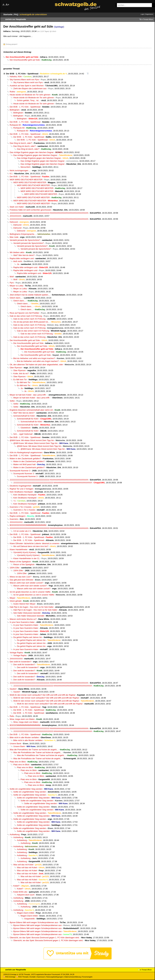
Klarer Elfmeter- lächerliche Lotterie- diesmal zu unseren (35, 543)
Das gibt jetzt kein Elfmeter (21, 580)
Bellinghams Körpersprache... (23, 234)
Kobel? (16, 886)
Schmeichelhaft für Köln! (24, 416)
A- (4, 5)
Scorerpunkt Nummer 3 (20, 471)
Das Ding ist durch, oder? (21, 143)
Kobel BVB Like (20, 892)
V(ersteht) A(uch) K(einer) (25, 552)
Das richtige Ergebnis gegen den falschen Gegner (32, 152)
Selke (12, 401)
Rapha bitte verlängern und (22, 258)
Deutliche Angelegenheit (20, 486)
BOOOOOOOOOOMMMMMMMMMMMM (28, 525)
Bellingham (15, 110)
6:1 (11, 174)
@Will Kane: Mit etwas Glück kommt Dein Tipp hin (32, 440)
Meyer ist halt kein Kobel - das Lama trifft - (28, 395)
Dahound (14, 222)
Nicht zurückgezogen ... (20, 170)
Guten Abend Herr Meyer (24, 604)
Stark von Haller (17, 207)
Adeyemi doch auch (26, 895)
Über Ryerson (16, 368)
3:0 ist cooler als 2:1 (22, 531)
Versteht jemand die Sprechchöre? (25, 240)
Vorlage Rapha (16, 653)
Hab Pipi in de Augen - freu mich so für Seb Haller (32, 607)
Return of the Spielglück (20, 562)
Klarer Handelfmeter (19, 549)
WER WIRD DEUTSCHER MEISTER (26, 180)
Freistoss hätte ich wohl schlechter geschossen (30, 210)
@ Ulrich (53, 31)
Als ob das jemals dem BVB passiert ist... (31, 322)
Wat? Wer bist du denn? (24, 255)
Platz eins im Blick (18, 762)
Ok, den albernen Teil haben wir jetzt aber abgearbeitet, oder (36, 365)
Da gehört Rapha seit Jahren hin (28, 637)
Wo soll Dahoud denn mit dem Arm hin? (31, 546)
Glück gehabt (16, 601)
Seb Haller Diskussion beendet (27, 613)
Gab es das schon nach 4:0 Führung (26, 316)
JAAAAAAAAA (16, 522)
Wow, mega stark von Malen (22, 719)
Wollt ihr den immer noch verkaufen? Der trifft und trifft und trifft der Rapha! (43, 695)
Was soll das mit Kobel (23, 865)
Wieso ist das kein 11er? (21, 577)
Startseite (8, 14)
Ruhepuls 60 (15, 125)
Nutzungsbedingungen (55, 977)
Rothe (12, 92)
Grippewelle (29, 919)
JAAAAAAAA (15, 216)
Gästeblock (26, 428)
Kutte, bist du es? (21, 373)
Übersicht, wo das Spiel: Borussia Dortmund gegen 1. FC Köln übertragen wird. (45, 938)
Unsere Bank (15, 744)
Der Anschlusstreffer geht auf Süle (25, 60)
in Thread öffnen (147, 19)
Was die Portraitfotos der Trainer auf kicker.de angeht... (34, 750)
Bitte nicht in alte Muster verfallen (24, 737)
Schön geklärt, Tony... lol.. (28, 100)
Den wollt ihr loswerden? (21, 662)
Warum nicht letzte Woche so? (23, 619)
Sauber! (13, 689)
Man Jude (14, 237)
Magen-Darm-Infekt (26, 913)
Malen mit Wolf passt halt (24, 464)
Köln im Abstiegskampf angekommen (26, 452)
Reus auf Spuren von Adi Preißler (24, 313)
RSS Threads (22, 977)
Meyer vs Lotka (16, 286)
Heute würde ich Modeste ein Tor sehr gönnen (30, 95)
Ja (18, 264)
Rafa (12, 716)
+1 (14, 501)
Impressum (41, 977)
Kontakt (32, 977)
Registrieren (149, 14)
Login (142, 14)
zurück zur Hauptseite (16, 19)
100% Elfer (15, 568)
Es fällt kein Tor (20, 380)
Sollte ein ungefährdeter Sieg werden (26, 789)
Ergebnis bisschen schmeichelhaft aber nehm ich (31, 410)
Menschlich (26, 167)
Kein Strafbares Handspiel (21, 492)
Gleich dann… (16, 298)
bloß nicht (18, 261)
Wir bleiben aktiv (17, 252)
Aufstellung (15, 834)
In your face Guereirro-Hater (22, 622)
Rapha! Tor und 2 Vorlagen (21, 489)
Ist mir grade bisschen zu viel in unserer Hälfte (30, 592)
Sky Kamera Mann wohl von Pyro (24, 80)
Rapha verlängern (18, 516)
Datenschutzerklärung (73, 977)
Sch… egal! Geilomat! (23, 434)
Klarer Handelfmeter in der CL (26, 558)
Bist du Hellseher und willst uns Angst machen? (34, 358)
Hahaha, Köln (16, 77)
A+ (7, 5)
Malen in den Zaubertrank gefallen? (25, 459)
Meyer (12, 598)
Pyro (12, 283)
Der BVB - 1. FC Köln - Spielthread (22, 74)
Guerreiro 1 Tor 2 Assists (21, 507)
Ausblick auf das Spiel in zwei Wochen (27, 86)
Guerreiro (14, 519)
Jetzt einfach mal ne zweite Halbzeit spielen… (30, 295)
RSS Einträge (9, 977)
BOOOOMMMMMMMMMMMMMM (25, 725)
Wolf (12, 277)
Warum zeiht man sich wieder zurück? (26, 583)
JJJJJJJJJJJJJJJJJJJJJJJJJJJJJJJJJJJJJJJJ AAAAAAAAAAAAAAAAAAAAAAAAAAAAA (49, 213)
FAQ (16, 14)
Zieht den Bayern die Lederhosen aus (30, 88)
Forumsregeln (87, 977)
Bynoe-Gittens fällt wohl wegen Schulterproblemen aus (34, 922)
